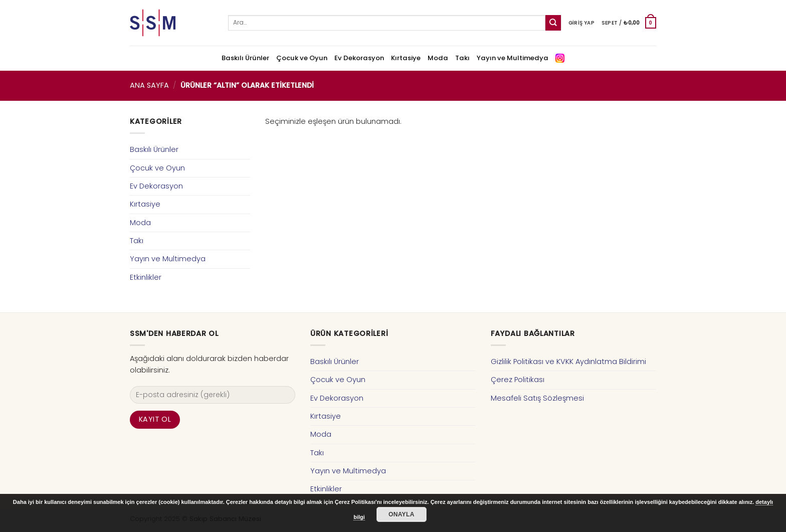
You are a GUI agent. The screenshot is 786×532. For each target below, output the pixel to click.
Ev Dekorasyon (359, 58)
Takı (462, 58)
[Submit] (553, 23)
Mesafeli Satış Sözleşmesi (537, 398)
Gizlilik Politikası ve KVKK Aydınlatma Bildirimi (568, 362)
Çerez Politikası (518, 380)
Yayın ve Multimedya (513, 58)
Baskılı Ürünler (245, 58)
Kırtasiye (406, 58)
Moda (438, 58)
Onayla (402, 514)
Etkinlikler (146, 277)
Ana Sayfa (149, 85)
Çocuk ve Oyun (302, 58)
